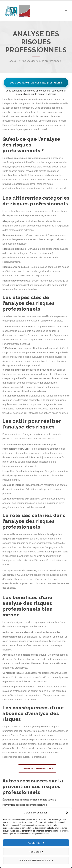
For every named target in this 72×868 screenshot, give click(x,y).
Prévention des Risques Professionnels (25, 805)
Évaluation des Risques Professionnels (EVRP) (29, 800)
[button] (67, 813)
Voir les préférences (35, 860)
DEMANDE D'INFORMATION (36, 768)
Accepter (35, 843)
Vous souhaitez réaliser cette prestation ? (36, 83)
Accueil (13, 61)
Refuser (35, 852)
